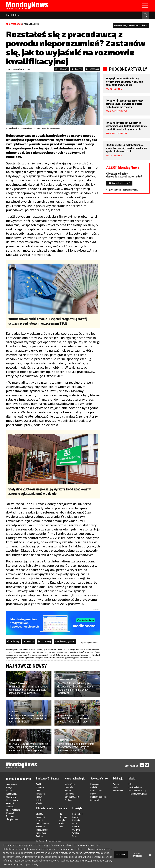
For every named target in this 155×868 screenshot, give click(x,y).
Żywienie (40, 836)
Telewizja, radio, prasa (138, 794)
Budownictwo (12, 784)
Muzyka (62, 820)
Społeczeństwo (14, 24)
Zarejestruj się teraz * (119, 183)
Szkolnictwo (118, 791)
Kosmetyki (40, 817)
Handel (9, 791)
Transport (10, 813)
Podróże (76, 827)
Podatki (94, 787)
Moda (75, 823)
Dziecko (116, 784)
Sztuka (62, 823)
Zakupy (75, 836)
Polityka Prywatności (137, 855)
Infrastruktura (12, 794)
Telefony (68, 800)
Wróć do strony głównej (65, 641)
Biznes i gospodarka (18, 779)
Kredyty (39, 797)
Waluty (39, 803)
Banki (38, 784)
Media (132, 779)
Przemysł (10, 803)
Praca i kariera (31, 24)
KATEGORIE (12, 15)
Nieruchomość (12, 800)
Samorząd (95, 800)
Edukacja (118, 779)
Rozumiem (121, 855)
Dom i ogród (77, 814)
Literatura (63, 817)
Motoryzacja (11, 797)
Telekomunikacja (13, 810)
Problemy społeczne (99, 797)
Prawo (93, 794)
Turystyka (10, 816)
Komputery (69, 794)
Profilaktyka (41, 833)
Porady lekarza (42, 830)
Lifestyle (77, 808)
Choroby (40, 814)
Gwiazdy (76, 817)
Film (61, 814)
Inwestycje (40, 794)
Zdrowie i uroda (45, 808)
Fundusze (40, 787)
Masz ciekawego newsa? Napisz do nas (131, 25)
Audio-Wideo (70, 784)
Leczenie (40, 820)
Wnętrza (76, 833)
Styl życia (76, 830)
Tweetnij (77, 69)
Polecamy (61, 69)
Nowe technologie (75, 779)
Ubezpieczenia (12, 819)
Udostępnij (92, 69)
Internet (68, 791)
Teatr (61, 827)
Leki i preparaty (42, 823)
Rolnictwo (10, 807)
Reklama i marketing (137, 791)
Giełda (39, 791)
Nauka (116, 787)
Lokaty (39, 800)
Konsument (95, 784)
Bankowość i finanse (48, 779)
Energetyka (11, 788)
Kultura (63, 808)
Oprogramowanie (72, 797)
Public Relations (135, 787)
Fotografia (69, 787)
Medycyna (40, 827)
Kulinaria (76, 820)
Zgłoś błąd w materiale (90, 643)
